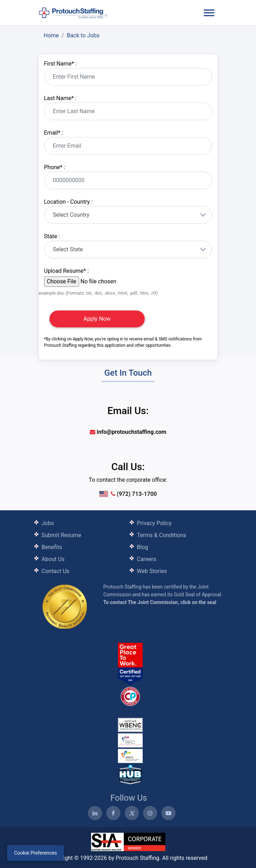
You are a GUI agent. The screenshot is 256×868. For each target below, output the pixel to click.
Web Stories (152, 571)
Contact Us (56, 571)
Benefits (52, 547)
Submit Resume (61, 535)
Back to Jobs (83, 35)
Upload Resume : (67, 271)
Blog (143, 547)
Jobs (48, 523)
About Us (53, 559)
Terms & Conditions (162, 535)
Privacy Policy (154, 523)
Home (51, 35)
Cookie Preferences (35, 853)
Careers (147, 559)
